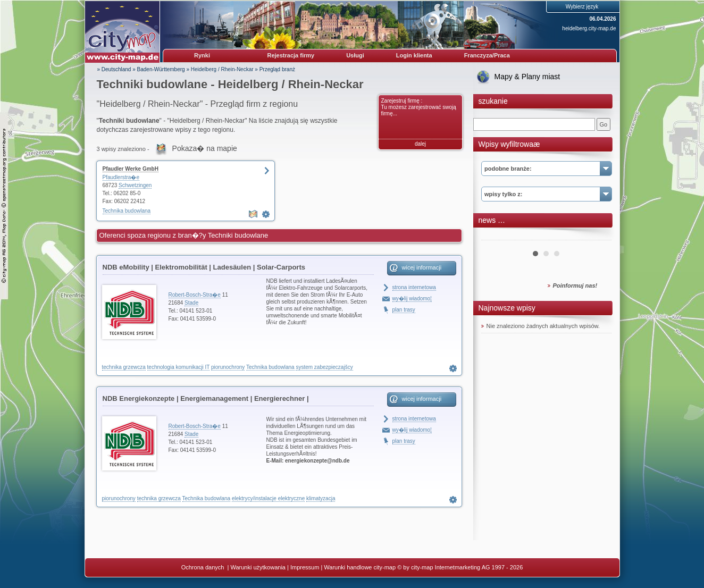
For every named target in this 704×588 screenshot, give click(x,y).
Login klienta (414, 55)
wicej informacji (422, 267)
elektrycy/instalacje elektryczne (268, 498)
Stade (191, 303)
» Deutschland (114, 69)
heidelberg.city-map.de (589, 28)
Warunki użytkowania (258, 567)
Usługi (355, 55)
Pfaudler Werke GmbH (131, 169)
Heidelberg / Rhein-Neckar (222, 69)
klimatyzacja (321, 498)
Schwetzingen (135, 185)
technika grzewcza (124, 367)
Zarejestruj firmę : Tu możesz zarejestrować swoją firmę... (419, 107)
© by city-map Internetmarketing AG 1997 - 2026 (460, 567)
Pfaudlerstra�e (121, 177)
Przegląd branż (277, 69)
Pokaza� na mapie (205, 148)
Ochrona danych (204, 567)
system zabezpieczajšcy (324, 367)
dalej (420, 144)
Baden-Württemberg (161, 69)
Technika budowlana (127, 211)
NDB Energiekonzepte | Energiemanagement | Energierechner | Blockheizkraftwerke (206, 400)
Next (598, 236)
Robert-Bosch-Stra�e (195, 295)
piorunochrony (228, 367)
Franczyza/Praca (487, 55)
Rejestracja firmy (291, 55)
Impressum (305, 567)
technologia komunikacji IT (179, 367)
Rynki (202, 55)
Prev (495, 236)
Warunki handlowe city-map (360, 567)
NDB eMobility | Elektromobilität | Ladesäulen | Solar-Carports (204, 267)
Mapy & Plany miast (527, 77)
